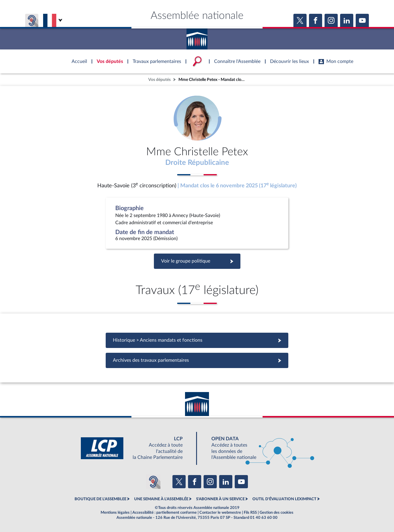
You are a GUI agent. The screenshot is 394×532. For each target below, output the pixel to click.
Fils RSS (250, 513)
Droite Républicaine (197, 163)
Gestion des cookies (276, 513)
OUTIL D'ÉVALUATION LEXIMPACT (284, 499)
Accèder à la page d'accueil (197, 37)
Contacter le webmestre (220, 513)
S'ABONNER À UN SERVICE (220, 499)
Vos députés (159, 80)
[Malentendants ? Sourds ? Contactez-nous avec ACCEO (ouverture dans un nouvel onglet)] (153, 482)
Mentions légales (115, 513)
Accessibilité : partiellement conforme (165, 513)
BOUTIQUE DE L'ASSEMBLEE (100, 499)
